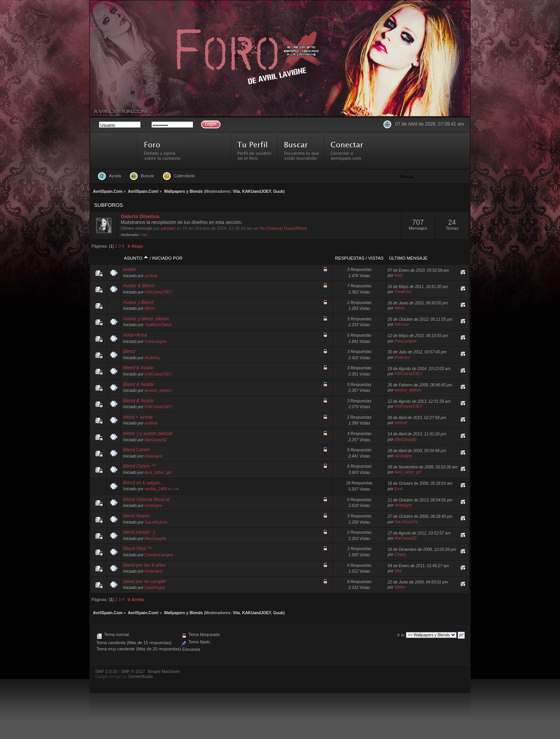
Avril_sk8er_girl (158, 473)
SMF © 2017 (133, 671)
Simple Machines (164, 671)
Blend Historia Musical (146, 500)
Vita (236, 191)
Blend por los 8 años (144, 565)
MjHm (150, 308)
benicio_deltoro (158, 390)
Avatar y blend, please (146, 319)
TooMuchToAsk (158, 325)
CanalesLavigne (159, 555)
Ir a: (401, 635)
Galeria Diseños (140, 216)
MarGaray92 (156, 440)
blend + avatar (138, 417)
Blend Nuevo (136, 516)
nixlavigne (153, 456)
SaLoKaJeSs (156, 522)
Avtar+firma (135, 335)
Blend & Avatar (138, 368)
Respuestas (350, 258)
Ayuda (115, 176)
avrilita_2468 (156, 489)
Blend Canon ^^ (139, 466)
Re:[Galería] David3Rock (283, 228)
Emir (398, 489)
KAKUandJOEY (257, 191)
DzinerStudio (141, 676)
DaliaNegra (155, 588)
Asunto (136, 258)
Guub (279, 191)
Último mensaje (408, 258)
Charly (400, 555)
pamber (168, 228)
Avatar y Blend (138, 302)
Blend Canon (136, 450)
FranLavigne (156, 342)
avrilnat (151, 276)
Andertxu (152, 358)
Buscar (147, 176)
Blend (129, 351)
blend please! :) (139, 532)
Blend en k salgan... (143, 483)
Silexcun (402, 324)
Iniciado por (167, 258)
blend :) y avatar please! (148, 433)
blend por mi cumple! (144, 582)
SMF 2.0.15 (106, 671)
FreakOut (402, 292)
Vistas (376, 258)
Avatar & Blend (138, 286)
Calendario (184, 176)
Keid (398, 275)
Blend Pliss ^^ (137, 549)
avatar (129, 269)
